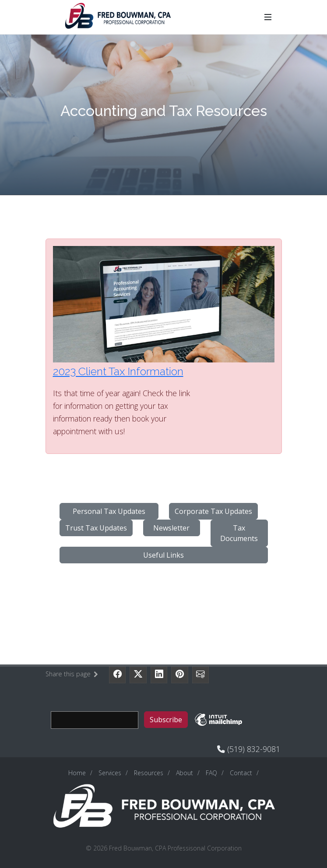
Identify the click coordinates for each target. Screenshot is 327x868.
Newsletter (171, 528)
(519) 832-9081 (253, 749)
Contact (241, 773)
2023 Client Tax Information (118, 371)
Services (110, 773)
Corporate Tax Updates (213, 511)
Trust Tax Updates (96, 528)
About (185, 773)
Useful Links (163, 555)
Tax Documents (239, 533)
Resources (149, 773)
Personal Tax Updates (109, 511)
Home (77, 773)
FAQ (211, 773)
